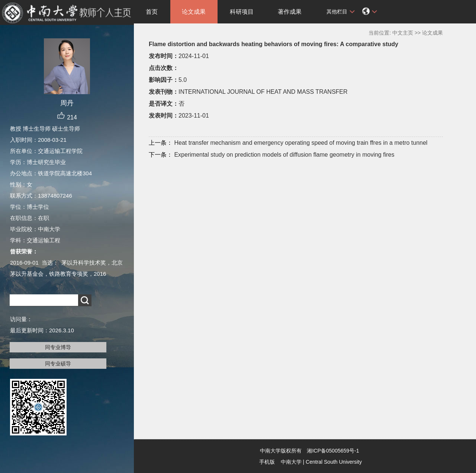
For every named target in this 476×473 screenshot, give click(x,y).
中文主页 (403, 33)
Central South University (334, 462)
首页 (152, 12)
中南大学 (291, 462)
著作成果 (290, 12)
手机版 (267, 462)
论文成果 (194, 12)
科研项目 (242, 12)
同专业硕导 (58, 364)
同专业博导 (58, 347)
